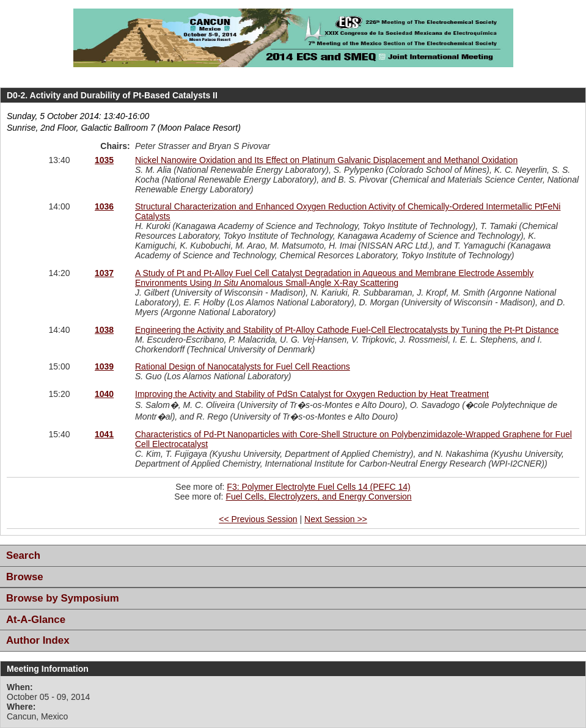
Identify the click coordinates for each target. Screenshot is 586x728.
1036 (104, 206)
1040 (104, 394)
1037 (104, 273)
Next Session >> (336, 519)
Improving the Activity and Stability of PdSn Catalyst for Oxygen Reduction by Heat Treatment (312, 394)
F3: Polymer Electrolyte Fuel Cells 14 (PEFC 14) (318, 487)
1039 (104, 366)
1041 (104, 434)
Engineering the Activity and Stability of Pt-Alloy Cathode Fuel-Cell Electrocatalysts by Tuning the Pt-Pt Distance (347, 330)
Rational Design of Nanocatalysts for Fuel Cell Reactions (243, 366)
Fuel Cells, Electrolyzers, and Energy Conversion (318, 497)
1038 (104, 330)
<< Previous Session (258, 519)
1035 (104, 160)
